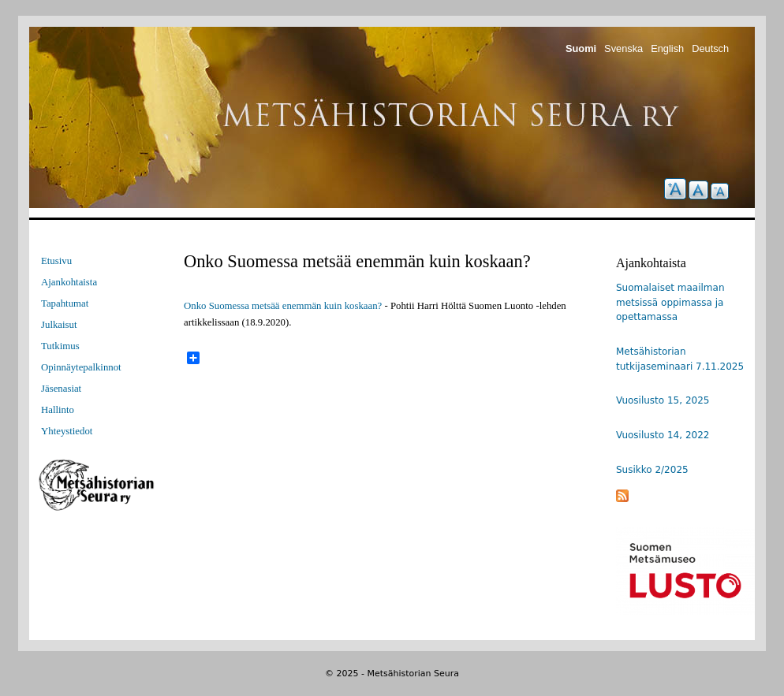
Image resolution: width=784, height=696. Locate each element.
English (667, 48)
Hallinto (58, 410)
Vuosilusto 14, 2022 (663, 435)
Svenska (623, 48)
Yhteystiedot (67, 431)
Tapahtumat (65, 303)
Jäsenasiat (61, 389)
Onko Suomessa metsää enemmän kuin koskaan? (283, 306)
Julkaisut (59, 325)
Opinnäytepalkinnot (81, 367)
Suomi (581, 48)
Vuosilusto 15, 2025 (663, 400)
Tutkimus (60, 346)
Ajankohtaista (69, 282)
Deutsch (710, 48)
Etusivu (56, 261)
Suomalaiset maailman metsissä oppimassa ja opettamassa (670, 302)
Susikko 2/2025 (652, 470)
